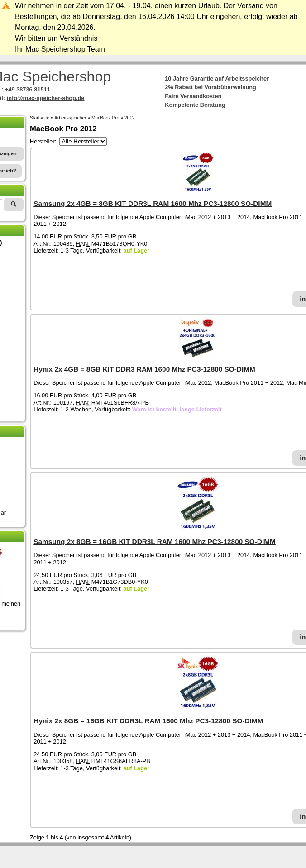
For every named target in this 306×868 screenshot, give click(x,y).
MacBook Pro (105, 118)
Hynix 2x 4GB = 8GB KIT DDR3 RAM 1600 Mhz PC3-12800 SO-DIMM (144, 369)
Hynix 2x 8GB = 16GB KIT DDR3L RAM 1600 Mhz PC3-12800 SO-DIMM (148, 721)
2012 (130, 118)
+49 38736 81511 (28, 89)
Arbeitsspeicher (70, 118)
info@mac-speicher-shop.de (46, 98)
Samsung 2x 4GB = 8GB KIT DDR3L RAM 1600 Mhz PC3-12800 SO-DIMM (153, 203)
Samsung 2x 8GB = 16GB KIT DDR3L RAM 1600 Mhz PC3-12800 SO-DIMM (154, 541)
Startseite (40, 118)
